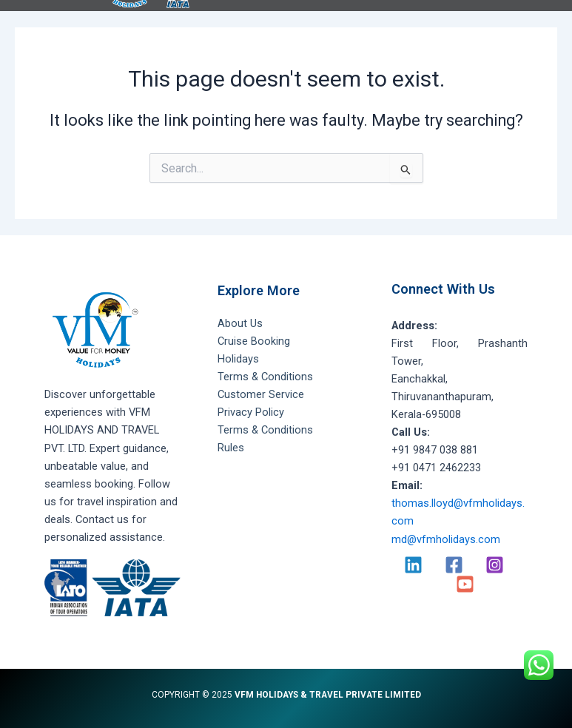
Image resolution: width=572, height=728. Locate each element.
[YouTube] (465, 584)
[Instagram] (495, 565)
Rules (231, 448)
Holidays (238, 359)
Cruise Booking (254, 341)
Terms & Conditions (265, 377)
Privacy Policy (251, 412)
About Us (240, 323)
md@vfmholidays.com (446, 539)
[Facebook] (454, 565)
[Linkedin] (413, 565)
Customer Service (261, 394)
